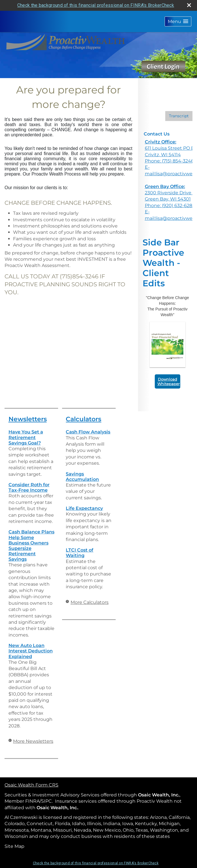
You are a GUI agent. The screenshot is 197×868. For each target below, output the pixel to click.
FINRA (32, 801)
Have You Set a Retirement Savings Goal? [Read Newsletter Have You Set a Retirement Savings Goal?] (26, 437)
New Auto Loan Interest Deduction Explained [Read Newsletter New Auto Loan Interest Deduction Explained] (31, 651)
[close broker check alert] (189, 5)
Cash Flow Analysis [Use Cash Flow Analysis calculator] (88, 432)
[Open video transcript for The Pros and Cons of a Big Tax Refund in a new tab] (179, 116)
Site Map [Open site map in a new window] (14, 846)
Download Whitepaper (169, 381)
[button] (178, 21)
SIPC (46, 801)
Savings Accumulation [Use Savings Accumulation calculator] (82, 477)
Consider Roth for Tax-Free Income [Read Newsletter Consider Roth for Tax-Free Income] (29, 487)
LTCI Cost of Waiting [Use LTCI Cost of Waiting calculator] (80, 553)
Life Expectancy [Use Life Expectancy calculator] (84, 508)
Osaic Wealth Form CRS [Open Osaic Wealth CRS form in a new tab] (31, 785)
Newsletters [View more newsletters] (28, 419)
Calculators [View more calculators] (83, 419)
